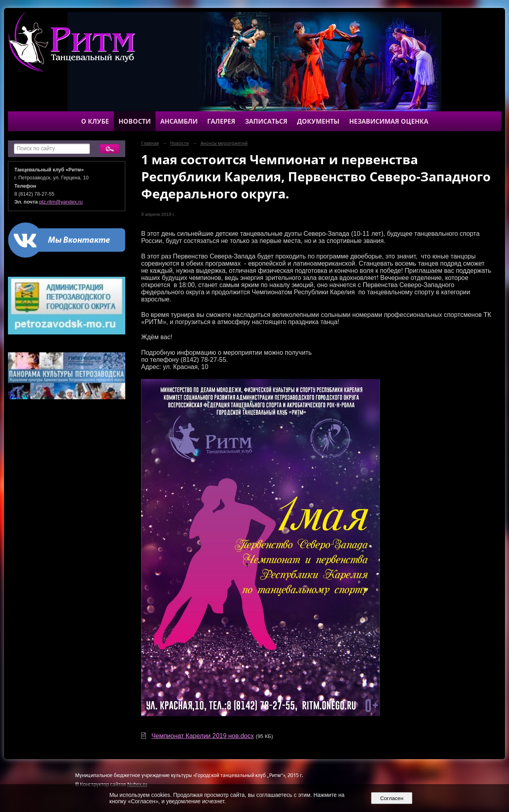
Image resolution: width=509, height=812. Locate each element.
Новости (135, 121)
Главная (150, 143)
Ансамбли (179, 121)
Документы (318, 121)
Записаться (266, 121)
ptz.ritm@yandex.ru (61, 202)
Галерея (221, 121)
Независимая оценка (389, 121)
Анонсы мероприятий (224, 143)
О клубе (95, 121)
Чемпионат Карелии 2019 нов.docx (203, 736)
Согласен (392, 798)
